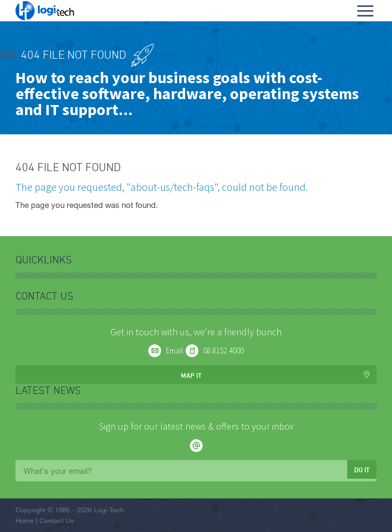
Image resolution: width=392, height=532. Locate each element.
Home (25, 520)
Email (174, 350)
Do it (362, 470)
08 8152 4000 (223, 350)
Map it (191, 375)
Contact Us (57, 520)
